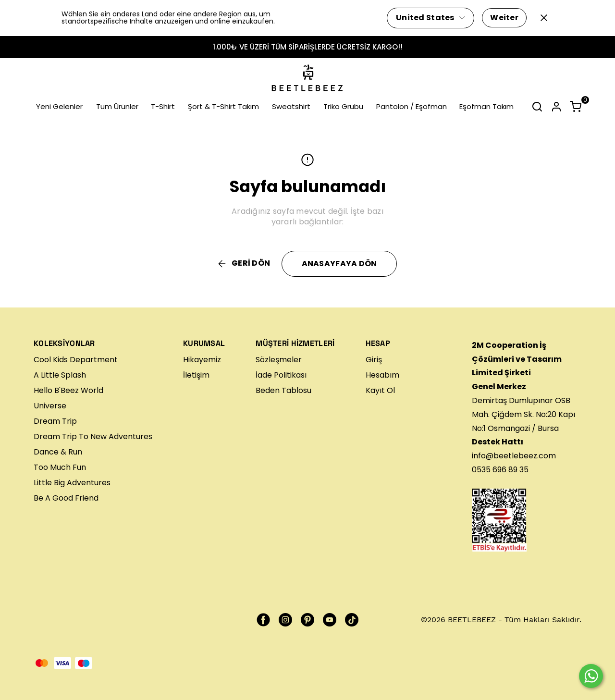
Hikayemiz (202, 360)
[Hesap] (556, 107)
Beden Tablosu (283, 390)
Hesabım (382, 375)
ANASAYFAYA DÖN (339, 264)
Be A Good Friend (66, 498)
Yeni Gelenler (59, 106)
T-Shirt (163, 106)
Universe (50, 406)
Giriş (374, 360)
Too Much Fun (60, 467)
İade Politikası (281, 375)
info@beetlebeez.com (514, 456)
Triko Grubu (343, 106)
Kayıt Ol (380, 390)
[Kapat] (544, 18)
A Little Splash (60, 375)
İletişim (196, 375)
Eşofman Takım (486, 106)
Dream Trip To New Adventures (93, 436)
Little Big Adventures (72, 483)
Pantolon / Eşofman (412, 106)
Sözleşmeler (279, 360)
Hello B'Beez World (68, 390)
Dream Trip (55, 421)
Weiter (504, 18)
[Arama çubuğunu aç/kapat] (537, 107)
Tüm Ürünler (117, 106)
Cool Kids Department (76, 360)
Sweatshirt (291, 106)
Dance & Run (58, 452)
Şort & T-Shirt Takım (223, 106)
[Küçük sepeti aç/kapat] (576, 107)
